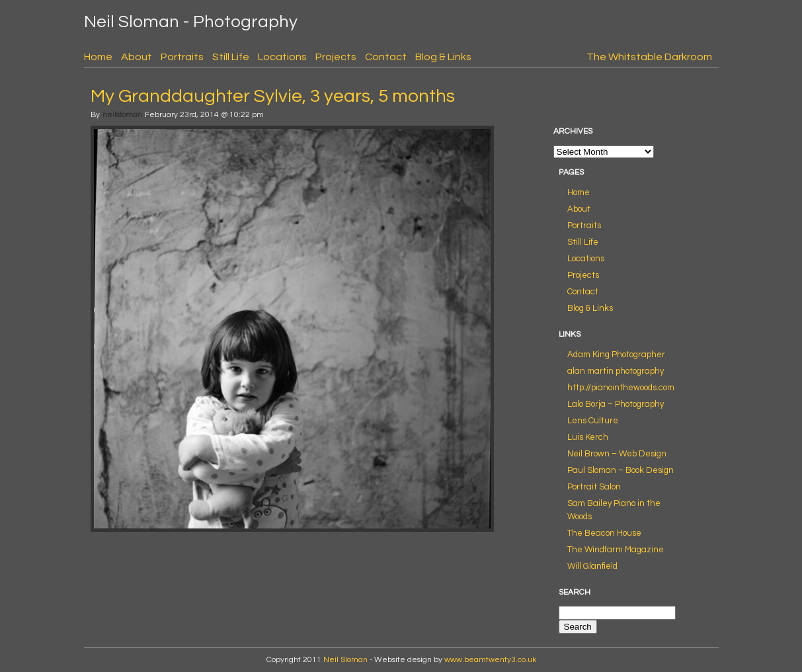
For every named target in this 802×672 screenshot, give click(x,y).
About (137, 57)
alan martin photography (616, 371)
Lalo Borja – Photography (616, 404)
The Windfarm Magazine (616, 550)
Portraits (182, 57)
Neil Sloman (345, 660)
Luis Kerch (588, 437)
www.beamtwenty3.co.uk (490, 660)
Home (98, 57)
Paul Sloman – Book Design (621, 470)
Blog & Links (443, 57)
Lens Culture (593, 421)
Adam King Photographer (616, 355)
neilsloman (122, 115)
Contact (386, 57)
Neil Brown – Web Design (617, 454)
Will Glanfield (592, 566)
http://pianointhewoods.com (621, 388)
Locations (282, 57)
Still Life (231, 57)
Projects (336, 57)
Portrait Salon (594, 487)
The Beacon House (604, 533)
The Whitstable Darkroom (649, 57)
